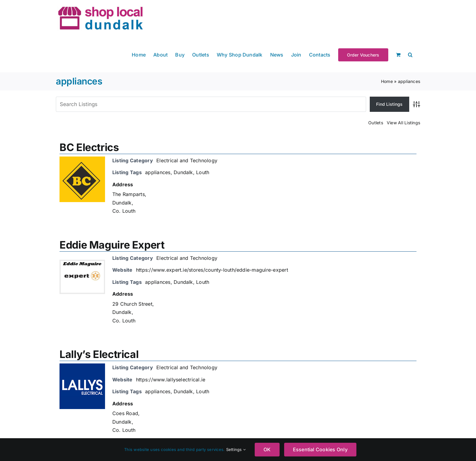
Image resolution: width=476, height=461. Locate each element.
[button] (410, 54)
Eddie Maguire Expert (112, 245)
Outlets (376, 123)
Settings (236, 449)
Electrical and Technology (187, 160)
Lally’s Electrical (99, 354)
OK (267, 449)
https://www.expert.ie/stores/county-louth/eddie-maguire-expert (212, 270)
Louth (203, 172)
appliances (158, 172)
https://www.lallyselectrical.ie (171, 380)
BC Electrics (89, 147)
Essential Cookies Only (320, 449)
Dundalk (183, 172)
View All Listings (403, 123)
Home (387, 81)
